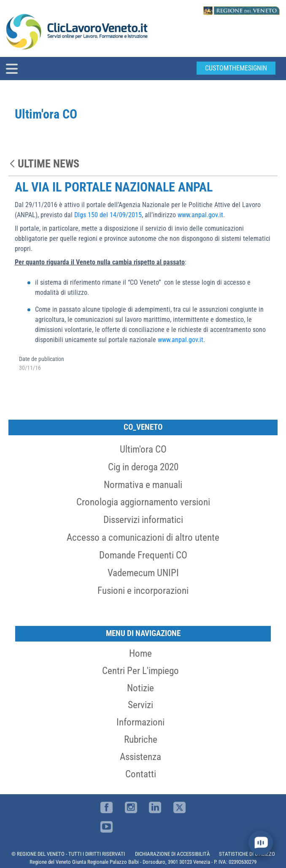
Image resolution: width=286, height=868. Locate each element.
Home (140, 653)
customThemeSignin (236, 68)
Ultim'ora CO (143, 449)
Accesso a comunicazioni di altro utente (143, 537)
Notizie (140, 688)
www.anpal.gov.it (200, 215)
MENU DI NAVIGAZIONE (143, 633)
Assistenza (140, 757)
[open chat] (260, 842)
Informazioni (140, 722)
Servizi (140, 705)
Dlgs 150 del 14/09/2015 (108, 215)
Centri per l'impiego (140, 671)
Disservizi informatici (143, 520)
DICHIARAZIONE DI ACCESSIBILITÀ (173, 854)
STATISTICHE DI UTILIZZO (247, 854)
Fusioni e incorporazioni (143, 590)
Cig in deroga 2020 (143, 467)
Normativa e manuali (143, 485)
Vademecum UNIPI (143, 573)
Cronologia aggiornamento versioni (143, 502)
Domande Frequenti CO (143, 555)
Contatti (141, 774)
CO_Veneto (143, 427)
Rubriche (141, 739)
